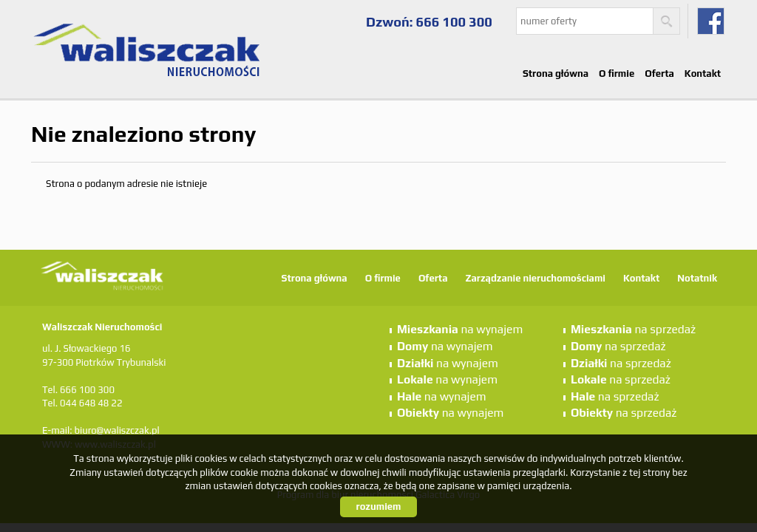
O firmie (617, 74)
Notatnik (697, 278)
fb (711, 21)
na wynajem (460, 329)
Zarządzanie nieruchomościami (535, 278)
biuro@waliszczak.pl (116, 430)
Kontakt (703, 74)
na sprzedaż (633, 329)
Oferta (659, 74)
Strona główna (556, 74)
